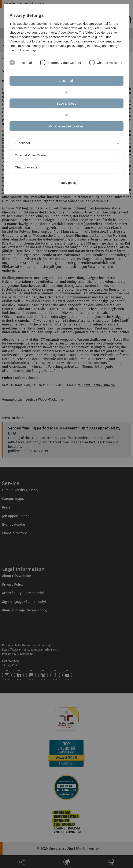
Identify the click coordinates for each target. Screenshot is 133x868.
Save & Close (67, 103)
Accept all (66, 81)
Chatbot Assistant (109, 63)
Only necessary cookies (66, 126)
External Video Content (64, 63)
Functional (24, 63)
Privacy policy (66, 183)
